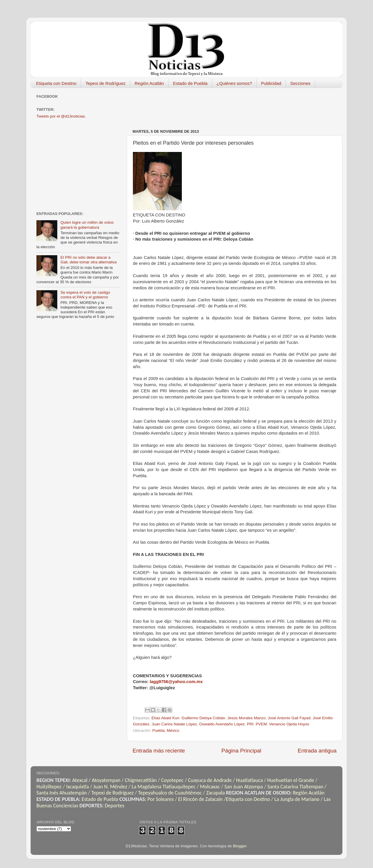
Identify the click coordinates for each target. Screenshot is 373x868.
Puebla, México (166, 730)
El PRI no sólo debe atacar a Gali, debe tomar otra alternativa (88, 260)
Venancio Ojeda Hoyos (289, 724)
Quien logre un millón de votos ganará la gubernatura (87, 225)
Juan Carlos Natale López (174, 724)
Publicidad (271, 83)
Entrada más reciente (159, 751)
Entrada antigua (317, 751)
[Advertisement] (239, 106)
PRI (250, 724)
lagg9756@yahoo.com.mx (176, 682)
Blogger (240, 846)
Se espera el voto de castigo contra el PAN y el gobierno (85, 295)
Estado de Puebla (190, 83)
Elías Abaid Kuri (165, 718)
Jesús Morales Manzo (246, 718)
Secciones (300, 83)
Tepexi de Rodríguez (105, 83)
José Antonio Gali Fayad (289, 718)
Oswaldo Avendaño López (222, 724)
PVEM (261, 724)
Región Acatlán (149, 83)
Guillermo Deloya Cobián (203, 718)
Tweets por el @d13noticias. (61, 116)
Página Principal (241, 751)
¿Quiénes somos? (234, 83)
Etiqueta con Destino (56, 83)
